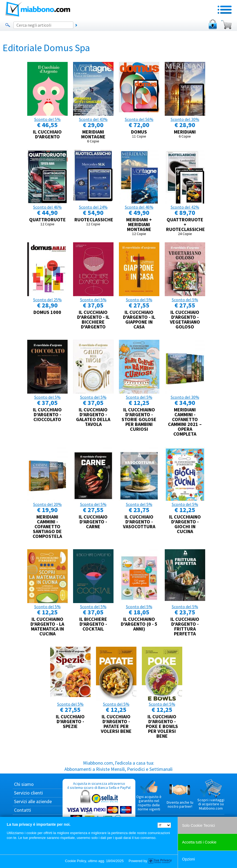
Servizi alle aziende (33, 801)
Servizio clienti (28, 793)
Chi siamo (24, 784)
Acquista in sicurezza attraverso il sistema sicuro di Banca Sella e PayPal (99, 807)
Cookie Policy (75, 861)
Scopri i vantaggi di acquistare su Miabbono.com (211, 795)
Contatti (23, 810)
